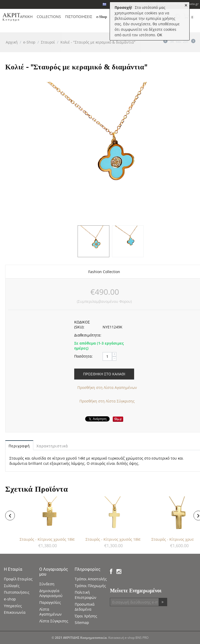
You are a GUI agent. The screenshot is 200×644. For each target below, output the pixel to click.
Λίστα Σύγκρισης (54, 621)
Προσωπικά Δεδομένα (85, 607)
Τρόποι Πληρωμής (90, 586)
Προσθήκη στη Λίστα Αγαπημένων (107, 387)
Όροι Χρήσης (86, 616)
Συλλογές (12, 586)
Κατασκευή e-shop (121, 638)
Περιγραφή (19, 446)
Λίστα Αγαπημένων (51, 612)
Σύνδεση (47, 584)
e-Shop (29, 42)
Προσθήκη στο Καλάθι (104, 374)
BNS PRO (142, 638)
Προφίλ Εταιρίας (18, 579)
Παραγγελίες (50, 602)
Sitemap (82, 622)
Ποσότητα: (83, 356)
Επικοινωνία (15, 612)
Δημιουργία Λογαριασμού (51, 593)
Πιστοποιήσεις (17, 592)
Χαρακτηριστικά (52, 446)
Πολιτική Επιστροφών (86, 595)
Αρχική (12, 42)
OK (160, 35)
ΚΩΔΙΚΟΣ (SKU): (82, 324)
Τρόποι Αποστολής (91, 579)
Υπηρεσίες (13, 606)
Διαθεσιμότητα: (87, 335)
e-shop (10, 599)
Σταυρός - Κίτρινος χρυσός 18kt (48, 539)
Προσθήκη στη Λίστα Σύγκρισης (107, 401)
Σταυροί (48, 42)
